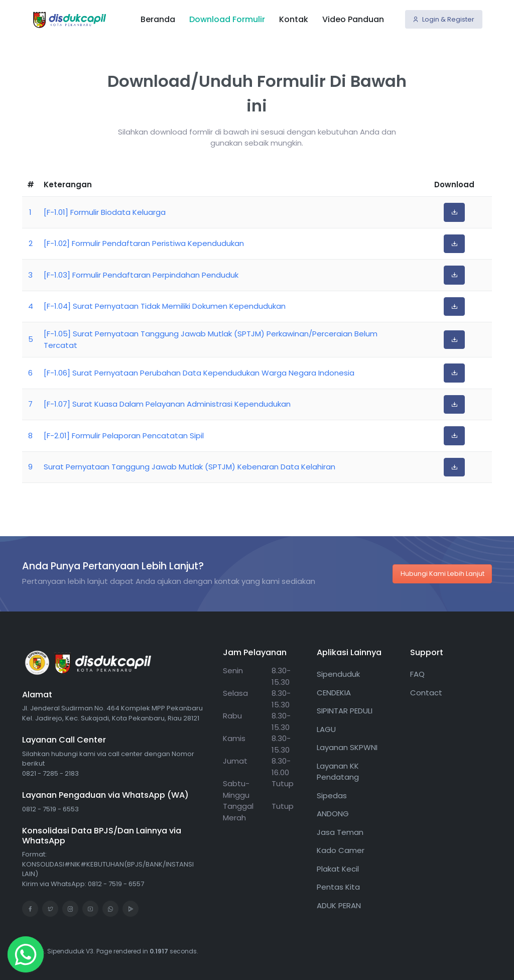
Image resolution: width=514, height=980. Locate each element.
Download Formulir (227, 19)
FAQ (417, 674)
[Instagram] (70, 909)
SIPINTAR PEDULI (345, 711)
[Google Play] (131, 909)
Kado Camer (341, 850)
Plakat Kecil (338, 869)
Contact (426, 693)
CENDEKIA (334, 693)
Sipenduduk (338, 674)
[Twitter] (50, 909)
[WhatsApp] (110, 909)
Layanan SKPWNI (347, 747)
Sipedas (332, 795)
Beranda (158, 19)
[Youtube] (90, 909)
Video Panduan (353, 19)
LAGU (326, 729)
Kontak (294, 19)
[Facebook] (30, 909)
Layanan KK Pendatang (338, 772)
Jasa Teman (340, 832)
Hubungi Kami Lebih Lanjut (442, 574)
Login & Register (443, 19)
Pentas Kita (338, 887)
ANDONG (333, 814)
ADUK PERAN (339, 905)
